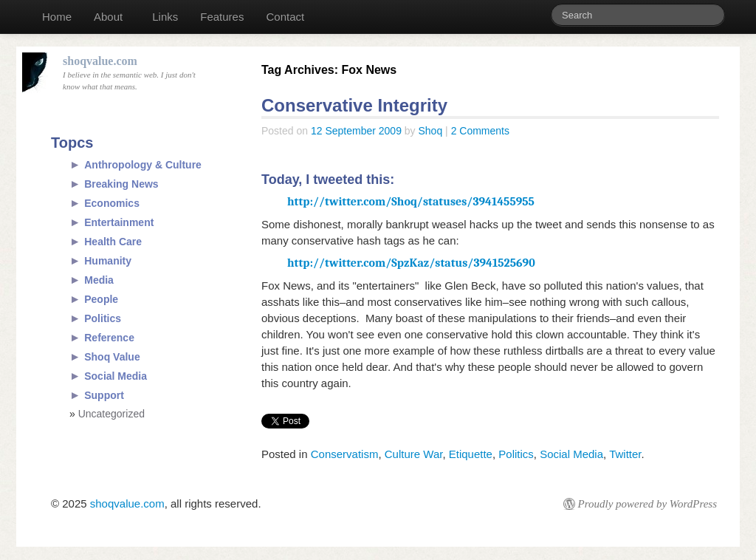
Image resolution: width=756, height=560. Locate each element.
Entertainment (119, 222)
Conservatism (345, 454)
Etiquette (471, 454)
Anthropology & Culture (143, 165)
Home (57, 17)
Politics (516, 454)
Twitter (625, 454)
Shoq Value (112, 357)
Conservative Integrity (354, 105)
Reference (109, 338)
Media (99, 280)
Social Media (571, 454)
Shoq (431, 131)
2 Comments (480, 131)
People (101, 299)
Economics (112, 203)
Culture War (414, 454)
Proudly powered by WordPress (647, 504)
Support (104, 395)
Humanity (108, 261)
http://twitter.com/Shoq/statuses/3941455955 (411, 202)
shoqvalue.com (127, 503)
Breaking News (121, 184)
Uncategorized (111, 414)
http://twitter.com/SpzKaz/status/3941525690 (411, 263)
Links (165, 17)
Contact (285, 17)
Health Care (113, 242)
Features (222, 17)
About (108, 17)
